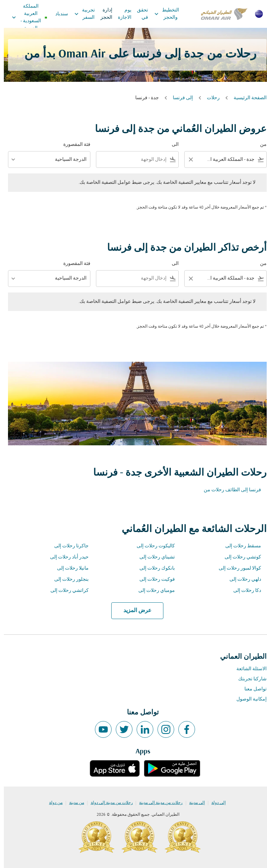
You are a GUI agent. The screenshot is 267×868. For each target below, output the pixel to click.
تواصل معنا (252, 689)
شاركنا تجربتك (249, 679)
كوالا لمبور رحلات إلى (236, 568)
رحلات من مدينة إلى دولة (108, 803)
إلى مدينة (193, 803)
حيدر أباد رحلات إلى (66, 557)
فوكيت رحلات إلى (153, 580)
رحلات (209, 98)
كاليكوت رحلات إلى (152, 546)
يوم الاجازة (121, 14)
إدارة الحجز (103, 14)
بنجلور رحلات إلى (68, 580)
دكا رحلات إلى (243, 591)
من (260, 145)
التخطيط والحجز (161, 14)
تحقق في (139, 14)
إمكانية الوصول (248, 699)
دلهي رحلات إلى (241, 580)
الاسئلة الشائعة (248, 669)
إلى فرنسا (179, 98)
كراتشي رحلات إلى (66, 591)
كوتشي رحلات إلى (239, 557)
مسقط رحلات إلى (239, 546)
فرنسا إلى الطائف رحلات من (229, 490)
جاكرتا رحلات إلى (68, 546)
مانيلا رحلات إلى (69, 568)
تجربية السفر (79, 14)
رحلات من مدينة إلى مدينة (157, 803)
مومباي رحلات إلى (153, 591)
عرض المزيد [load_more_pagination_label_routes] (134, 611)
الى (171, 145)
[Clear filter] (187, 159)
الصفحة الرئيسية (246, 98)
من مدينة (73, 803)
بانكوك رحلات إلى (153, 568)
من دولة (52, 803)
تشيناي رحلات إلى (153, 557)
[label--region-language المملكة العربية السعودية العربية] (25, 17)
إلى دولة (215, 803)
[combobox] (226, 160)
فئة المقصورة (73, 145)
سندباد (58, 14)
